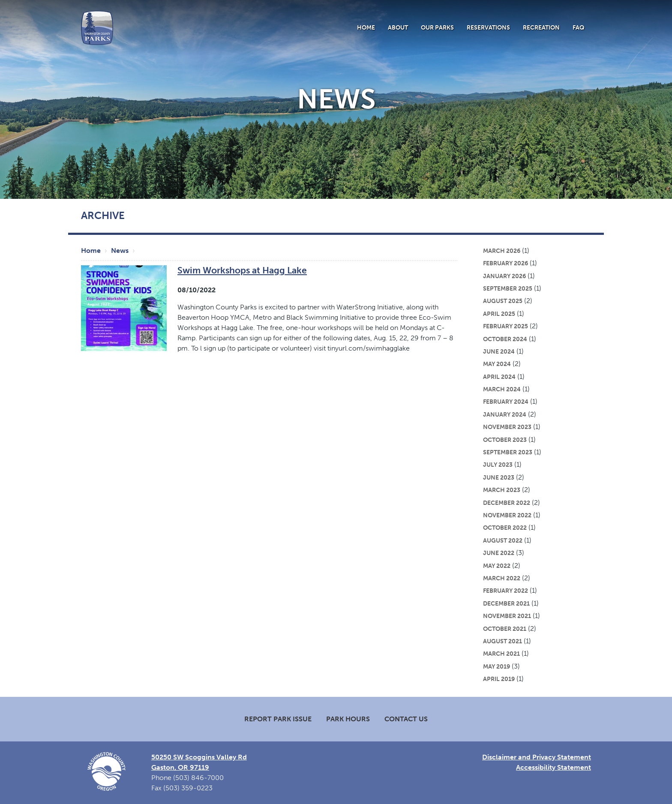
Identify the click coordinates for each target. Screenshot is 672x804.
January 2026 (504, 276)
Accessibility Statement (553, 767)
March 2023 (502, 490)
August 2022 (503, 540)
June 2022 (499, 553)
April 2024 (499, 377)
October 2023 (505, 440)
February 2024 (506, 402)
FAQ (579, 27)
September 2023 (508, 452)
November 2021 (507, 616)
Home (366, 27)
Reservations (488, 27)
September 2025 (508, 288)
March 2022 (502, 578)
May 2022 (497, 566)
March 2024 (502, 389)
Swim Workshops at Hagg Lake (242, 270)
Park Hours (348, 719)
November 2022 (507, 515)
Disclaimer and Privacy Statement (537, 757)
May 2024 (497, 364)
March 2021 (501, 654)
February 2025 (505, 326)
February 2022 (505, 591)
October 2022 (505, 528)
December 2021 (506, 603)
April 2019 (499, 679)
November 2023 (507, 427)
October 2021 (505, 629)
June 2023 (499, 477)
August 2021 (502, 641)
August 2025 (503, 301)
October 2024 (505, 339)
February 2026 (505, 263)
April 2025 (499, 314)
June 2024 (499, 351)
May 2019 (496, 666)
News (120, 250)
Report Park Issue (278, 719)
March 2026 (502, 251)
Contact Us (406, 719)
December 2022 (507, 503)
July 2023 (498, 465)
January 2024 (505, 414)
